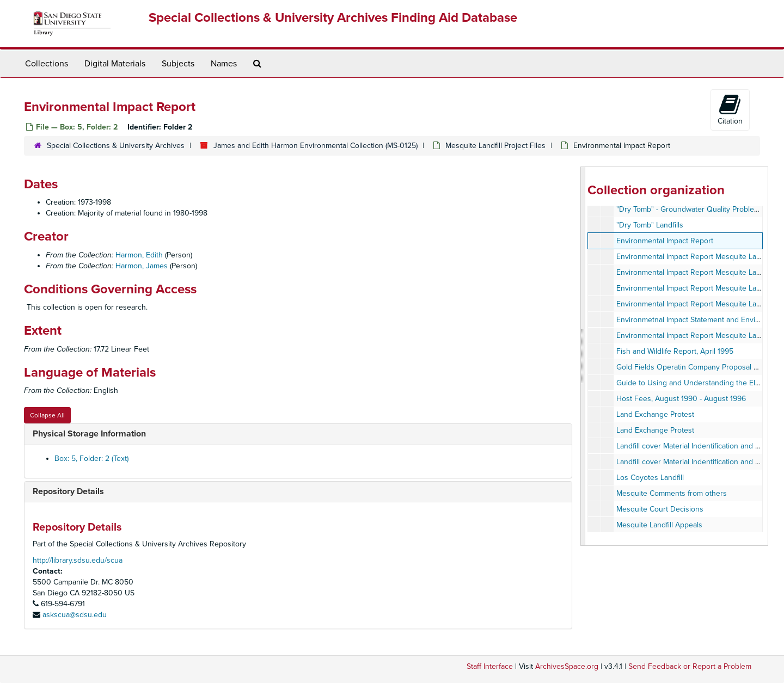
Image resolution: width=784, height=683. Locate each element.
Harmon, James (142, 266)
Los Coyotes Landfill (650, 478)
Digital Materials (115, 64)
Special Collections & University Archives (116, 146)
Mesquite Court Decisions (660, 509)
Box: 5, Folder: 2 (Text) (91, 459)
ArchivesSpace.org (567, 666)
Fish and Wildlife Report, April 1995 (675, 351)
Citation (730, 109)
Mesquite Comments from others (672, 493)
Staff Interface (490, 666)
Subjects (178, 64)
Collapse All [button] (47, 415)
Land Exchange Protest (655, 414)
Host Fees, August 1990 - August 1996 (681, 399)
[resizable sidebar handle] (583, 356)
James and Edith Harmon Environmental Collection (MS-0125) (316, 146)
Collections (47, 64)
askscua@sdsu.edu (75, 615)
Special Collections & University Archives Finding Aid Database (333, 18)
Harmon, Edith (139, 255)
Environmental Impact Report (665, 241)
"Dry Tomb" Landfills (650, 225)
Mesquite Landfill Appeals (659, 525)
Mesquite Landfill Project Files (495, 146)
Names (224, 64)
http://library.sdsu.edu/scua (78, 560)
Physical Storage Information (89, 434)
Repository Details (68, 491)
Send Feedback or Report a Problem (690, 666)
